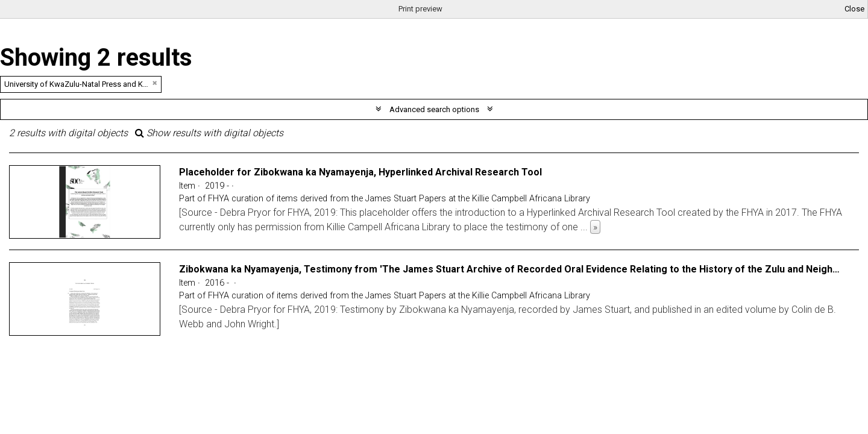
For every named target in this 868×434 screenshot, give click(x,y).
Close (854, 9)
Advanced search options (434, 109)
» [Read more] (595, 227)
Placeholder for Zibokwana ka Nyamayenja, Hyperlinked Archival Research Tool (360, 172)
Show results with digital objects (209, 133)
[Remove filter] (155, 83)
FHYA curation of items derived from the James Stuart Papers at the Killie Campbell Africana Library (399, 199)
